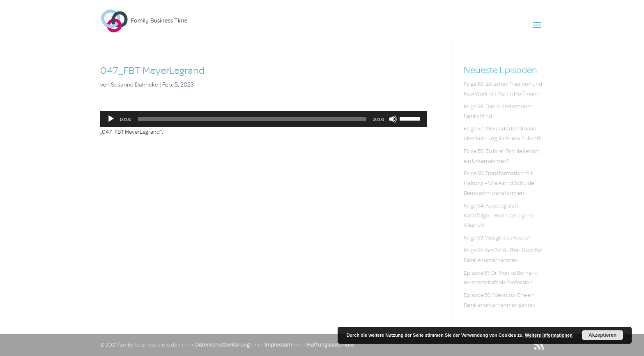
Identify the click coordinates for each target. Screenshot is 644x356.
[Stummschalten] (393, 119)
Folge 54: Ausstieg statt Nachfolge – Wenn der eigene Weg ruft (499, 216)
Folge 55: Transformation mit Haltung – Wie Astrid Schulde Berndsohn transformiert (499, 183)
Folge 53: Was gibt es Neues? (497, 238)
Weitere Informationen (549, 335)
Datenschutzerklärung (222, 345)
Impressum (278, 345)
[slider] (252, 119)
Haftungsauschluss (330, 345)
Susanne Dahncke (135, 85)
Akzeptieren (603, 335)
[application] (263, 119)
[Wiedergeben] (111, 119)
